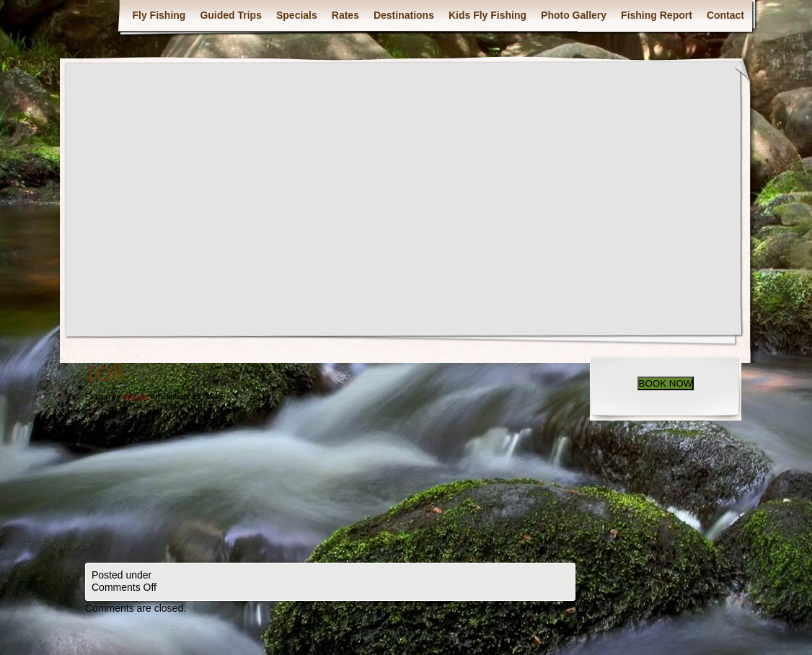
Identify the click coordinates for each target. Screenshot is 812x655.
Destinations (404, 15)
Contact (725, 15)
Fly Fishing (159, 15)
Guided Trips (231, 15)
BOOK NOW (666, 383)
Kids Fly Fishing (487, 15)
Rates (345, 15)
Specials (297, 15)
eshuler (136, 396)
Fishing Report (657, 15)
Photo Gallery (574, 15)
